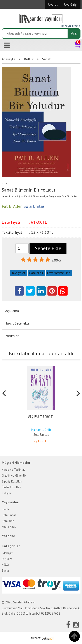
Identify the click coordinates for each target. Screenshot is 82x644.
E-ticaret (34, 638)
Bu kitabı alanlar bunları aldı (41, 353)
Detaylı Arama (71, 26)
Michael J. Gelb (41, 430)
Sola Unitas (41, 435)
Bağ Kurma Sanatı (41, 416)
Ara (74, 33)
